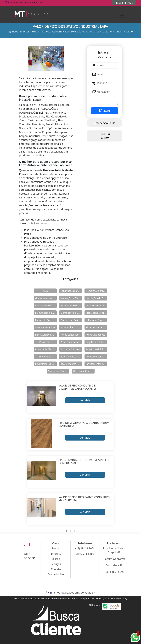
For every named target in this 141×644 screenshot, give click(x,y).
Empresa (56, 554)
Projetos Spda (45, 357)
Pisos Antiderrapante (71, 327)
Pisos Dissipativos (96, 335)
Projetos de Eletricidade (46, 349)
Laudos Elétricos (96, 305)
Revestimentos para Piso (96, 364)
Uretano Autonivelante (84, 371)
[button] (67, 531)
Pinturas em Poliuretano (71, 320)
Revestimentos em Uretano (46, 364)
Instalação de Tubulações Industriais (71, 298)
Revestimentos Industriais (71, 364)
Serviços (56, 564)
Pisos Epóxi (45, 342)
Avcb (45, 291)
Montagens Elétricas (96, 313)
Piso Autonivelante (45, 327)
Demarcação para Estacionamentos (96, 291)
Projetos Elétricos (70, 349)
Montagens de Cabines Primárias (71, 313)
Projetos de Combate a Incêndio (96, 342)
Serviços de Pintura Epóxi (59, 371)
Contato (56, 569)
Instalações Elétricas (46, 305)
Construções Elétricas (71, 291)
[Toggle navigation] (122, 14)
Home (56, 548)
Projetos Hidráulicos (96, 349)
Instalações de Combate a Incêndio (96, 298)
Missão (56, 559)
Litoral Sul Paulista (104, 136)
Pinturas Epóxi (96, 320)
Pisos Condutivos (71, 335)
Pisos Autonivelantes (46, 335)
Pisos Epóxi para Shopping (71, 342)
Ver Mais (85, 400)
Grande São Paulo (105, 123)
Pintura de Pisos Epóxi (46, 320)
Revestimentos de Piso (96, 357)
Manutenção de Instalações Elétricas (46, 313)
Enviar (106, 111)
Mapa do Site (56, 574)
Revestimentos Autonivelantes (71, 357)
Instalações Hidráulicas (71, 305)
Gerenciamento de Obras (46, 298)
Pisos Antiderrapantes (96, 327)
